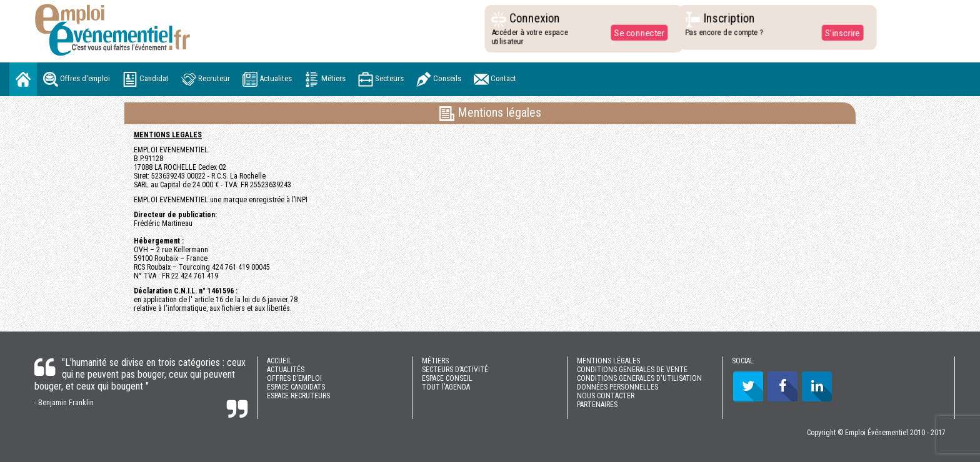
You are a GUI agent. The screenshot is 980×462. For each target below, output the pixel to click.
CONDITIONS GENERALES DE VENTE (632, 370)
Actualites (267, 79)
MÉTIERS (435, 361)
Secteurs (381, 79)
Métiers (325, 79)
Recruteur (206, 79)
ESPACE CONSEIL (447, 378)
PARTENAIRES (597, 405)
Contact (495, 79)
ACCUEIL (279, 361)
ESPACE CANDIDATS (296, 387)
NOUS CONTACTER (606, 396)
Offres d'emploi (77, 79)
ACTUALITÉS (286, 370)
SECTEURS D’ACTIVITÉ (455, 370)
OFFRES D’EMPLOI (294, 378)
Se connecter (636, 32)
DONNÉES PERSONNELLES (617, 387)
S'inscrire (839, 32)
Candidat (146, 79)
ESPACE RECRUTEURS (298, 396)
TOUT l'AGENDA (446, 387)
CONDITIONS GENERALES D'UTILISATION (639, 378)
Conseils (439, 79)
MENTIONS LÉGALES (608, 361)
